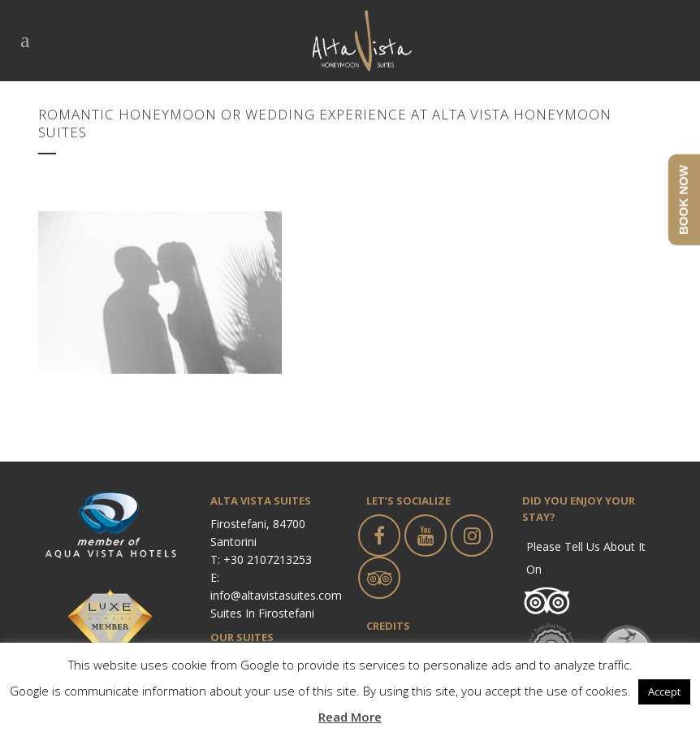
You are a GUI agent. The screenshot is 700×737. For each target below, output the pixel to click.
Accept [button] (664, 691)
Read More (350, 717)
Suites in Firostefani (262, 613)
